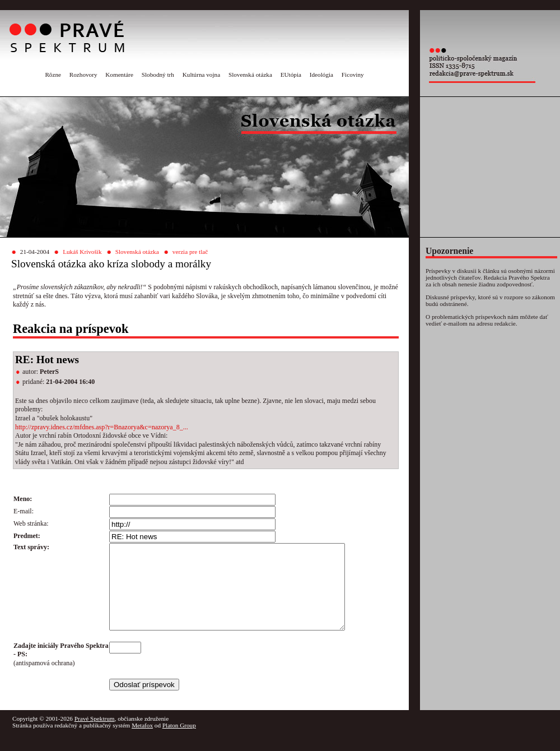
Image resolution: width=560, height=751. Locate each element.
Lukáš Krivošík (82, 252)
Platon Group (179, 742)
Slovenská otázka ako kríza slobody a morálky (111, 264)
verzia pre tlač (190, 252)
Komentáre (119, 75)
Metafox (142, 742)
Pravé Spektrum (95, 735)
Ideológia (321, 75)
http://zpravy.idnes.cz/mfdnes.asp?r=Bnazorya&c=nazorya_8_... (102, 427)
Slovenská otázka (250, 75)
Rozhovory (83, 75)
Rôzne (53, 75)
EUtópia (291, 75)
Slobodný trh (158, 75)
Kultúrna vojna (201, 75)
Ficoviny (353, 75)
